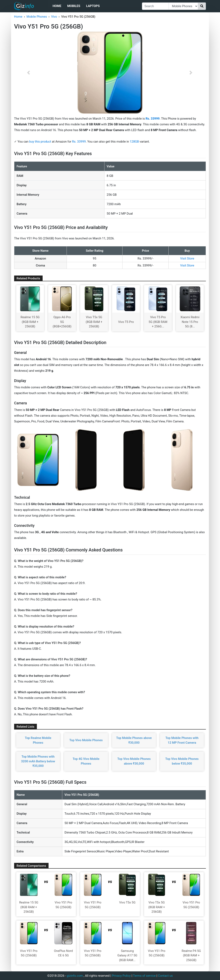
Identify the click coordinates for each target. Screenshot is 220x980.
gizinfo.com (75, 976)
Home (57, 6)
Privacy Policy (121, 976)
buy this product (40, 142)
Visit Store (187, 258)
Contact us (165, 976)
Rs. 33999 (79, 142)
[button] (28, 73)
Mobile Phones (37, 17)
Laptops (93, 6)
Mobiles (74, 6)
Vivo (54, 17)
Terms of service (144, 976)
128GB (135, 142)
